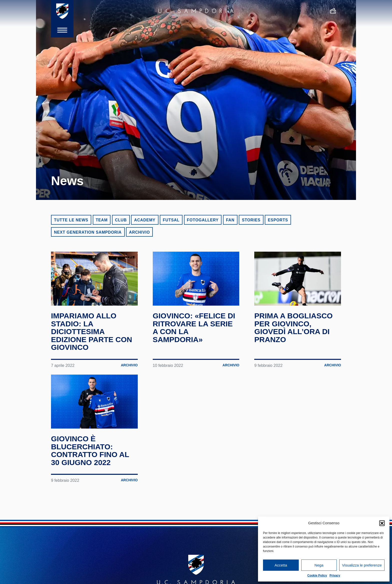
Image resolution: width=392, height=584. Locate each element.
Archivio (139, 232)
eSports (278, 220)
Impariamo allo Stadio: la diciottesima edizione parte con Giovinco (91, 331)
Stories (251, 220)
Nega (319, 565)
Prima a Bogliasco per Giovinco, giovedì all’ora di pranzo (293, 328)
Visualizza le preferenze (362, 565)
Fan (230, 220)
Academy (145, 220)
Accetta (281, 565)
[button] (382, 523)
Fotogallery (203, 220)
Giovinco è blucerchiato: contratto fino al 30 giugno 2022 (90, 451)
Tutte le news (71, 220)
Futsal (171, 220)
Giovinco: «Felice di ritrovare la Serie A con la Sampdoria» (194, 328)
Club (121, 220)
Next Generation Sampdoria (88, 232)
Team (102, 220)
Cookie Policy (317, 576)
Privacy (335, 576)
